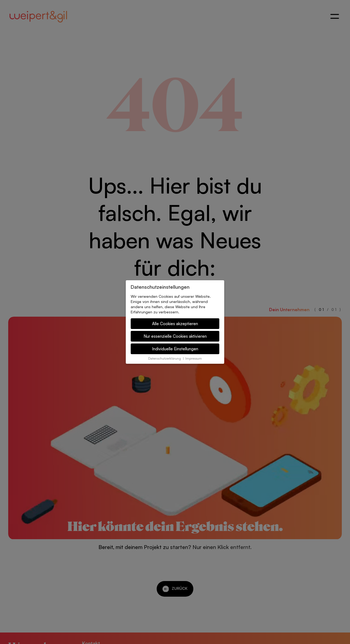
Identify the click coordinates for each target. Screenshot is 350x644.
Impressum (194, 358)
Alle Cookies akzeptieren (175, 324)
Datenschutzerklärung (165, 358)
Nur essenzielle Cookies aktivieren (175, 336)
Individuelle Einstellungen (175, 349)
